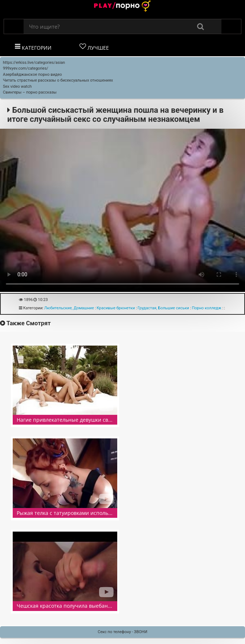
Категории (33, 47)
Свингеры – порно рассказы (30, 92)
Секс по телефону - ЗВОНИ (123, 632)
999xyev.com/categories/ (26, 68)
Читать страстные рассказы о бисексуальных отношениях (58, 80)
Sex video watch (17, 86)
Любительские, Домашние (69, 308)
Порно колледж (206, 308)
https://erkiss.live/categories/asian (34, 63)
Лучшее (94, 47)
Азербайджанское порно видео (32, 75)
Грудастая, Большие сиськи (163, 308)
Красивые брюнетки (116, 308)
